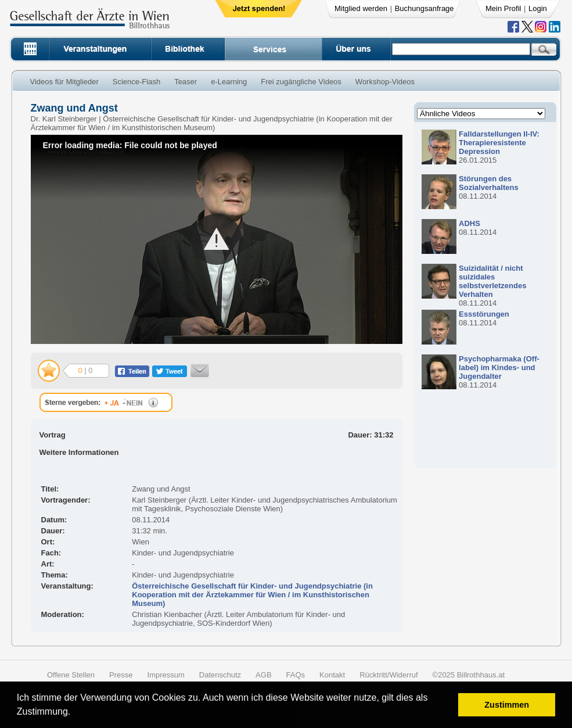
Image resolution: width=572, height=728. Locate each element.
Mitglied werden (361, 8)
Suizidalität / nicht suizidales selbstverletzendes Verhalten (492, 281)
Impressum (166, 675)
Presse (121, 675)
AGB (263, 675)
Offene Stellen (71, 675)
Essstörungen (484, 314)
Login (538, 8)
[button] (75, 713)
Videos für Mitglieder (64, 82)
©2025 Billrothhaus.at (469, 675)
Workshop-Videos (385, 82)
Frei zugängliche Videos (301, 82)
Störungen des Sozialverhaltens (489, 183)
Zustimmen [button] (507, 705)
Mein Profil (503, 8)
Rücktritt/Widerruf (388, 675)
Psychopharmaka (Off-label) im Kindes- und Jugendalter (499, 367)
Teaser (186, 82)
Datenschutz (220, 675)
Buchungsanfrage (424, 8)
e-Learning (229, 82)
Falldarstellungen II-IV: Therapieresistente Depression (499, 143)
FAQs (296, 675)
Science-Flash (136, 82)
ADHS (470, 223)
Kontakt (332, 675)
